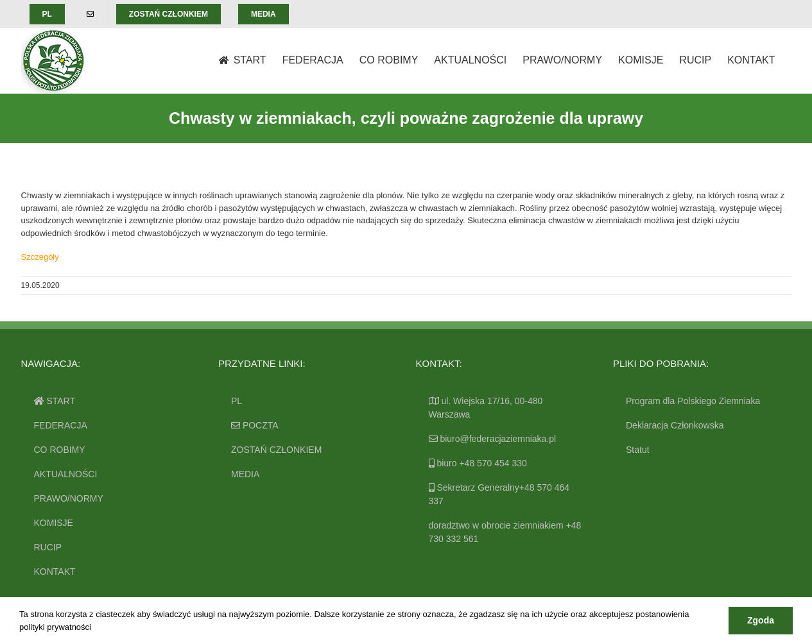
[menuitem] (47, 14)
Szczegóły (40, 257)
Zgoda (761, 620)
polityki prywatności (55, 627)
